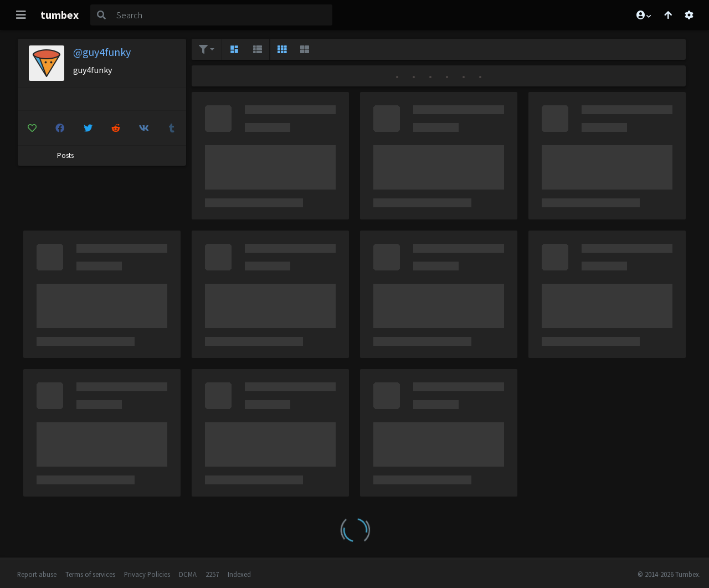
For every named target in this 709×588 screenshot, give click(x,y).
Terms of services (90, 574)
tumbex (60, 15)
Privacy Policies (147, 574)
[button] (643, 15)
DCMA (188, 574)
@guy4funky (102, 52)
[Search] (222, 15)
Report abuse (37, 574)
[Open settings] (689, 15)
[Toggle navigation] (21, 15)
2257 (212, 574)
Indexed (239, 574)
